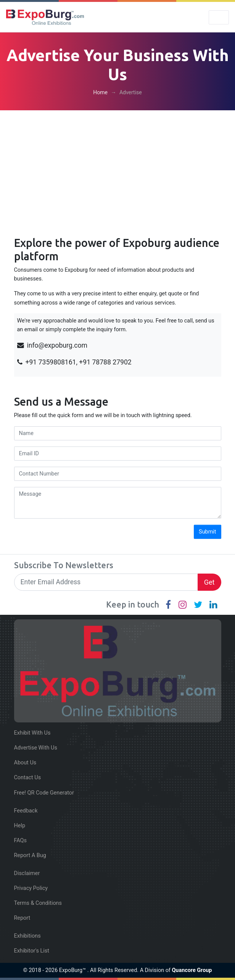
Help (20, 826)
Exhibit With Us (32, 733)
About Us (25, 763)
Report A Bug (30, 855)
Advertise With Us (36, 748)
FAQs (20, 841)
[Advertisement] (117, 168)
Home (100, 92)
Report (22, 918)
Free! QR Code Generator (44, 793)
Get (209, 582)
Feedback (26, 811)
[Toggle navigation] (219, 17)
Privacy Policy (31, 888)
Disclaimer (27, 873)
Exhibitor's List (32, 951)
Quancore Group (192, 970)
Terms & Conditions (38, 903)
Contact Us (28, 778)
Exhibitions (27, 936)
